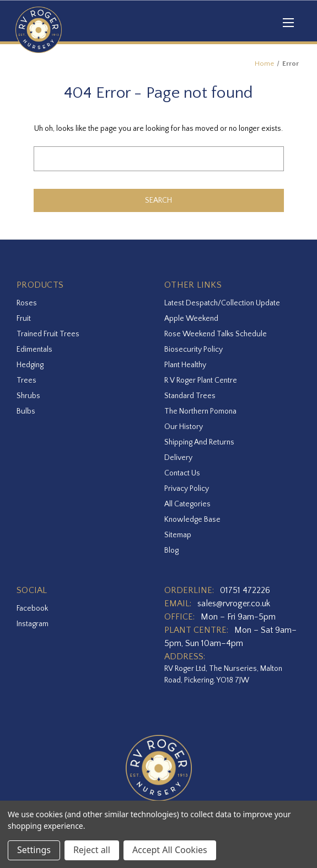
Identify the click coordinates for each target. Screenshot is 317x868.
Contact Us (182, 473)
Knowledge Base (192, 520)
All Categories (187, 504)
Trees (26, 380)
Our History (184, 427)
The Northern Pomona (200, 411)
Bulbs (26, 411)
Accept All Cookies (170, 850)
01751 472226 (245, 590)
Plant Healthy (185, 365)
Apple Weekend (191, 319)
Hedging (30, 365)
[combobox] (159, 158)
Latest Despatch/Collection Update (222, 303)
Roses (27, 303)
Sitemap (178, 535)
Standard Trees (190, 396)
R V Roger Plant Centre (201, 380)
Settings (34, 850)
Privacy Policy (187, 489)
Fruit (24, 319)
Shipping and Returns (199, 442)
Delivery (178, 458)
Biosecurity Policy (194, 350)
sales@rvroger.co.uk (234, 604)
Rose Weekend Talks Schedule (216, 334)
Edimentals (34, 350)
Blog (171, 551)
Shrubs (28, 396)
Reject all (92, 850)
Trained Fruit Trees (48, 334)
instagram (33, 624)
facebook (32, 608)
